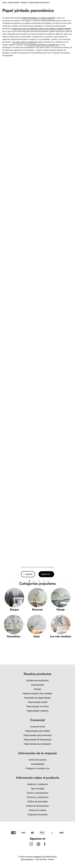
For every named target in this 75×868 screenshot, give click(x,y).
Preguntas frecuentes (37, 815)
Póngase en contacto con (37, 768)
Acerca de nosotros (38, 760)
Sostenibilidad (37, 764)
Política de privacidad (37, 802)
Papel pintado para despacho (37, 744)
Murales (37, 689)
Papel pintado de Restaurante (37, 740)
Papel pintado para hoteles (38, 731)
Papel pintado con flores (37, 706)
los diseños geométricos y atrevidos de (43, 45)
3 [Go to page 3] (33, 581)
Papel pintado (14, 3)
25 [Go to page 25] (39, 581)
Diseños (24, 3)
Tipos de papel (37, 789)
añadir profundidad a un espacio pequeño (38, 18)
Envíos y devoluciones (37, 793)
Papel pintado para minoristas (37, 735)
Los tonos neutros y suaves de (24, 42)
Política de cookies (38, 810)
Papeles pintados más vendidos (37, 693)
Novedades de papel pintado (37, 698)
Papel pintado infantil (37, 702)
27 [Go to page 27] (49, 581)
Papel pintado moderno (38, 711)
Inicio (4, 3)
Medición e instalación (37, 784)
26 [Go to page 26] (44, 581)
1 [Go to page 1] (26, 581)
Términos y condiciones (37, 797)
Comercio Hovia (37, 727)
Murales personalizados (37, 680)
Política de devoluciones (38, 806)
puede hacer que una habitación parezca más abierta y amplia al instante (42, 29)
